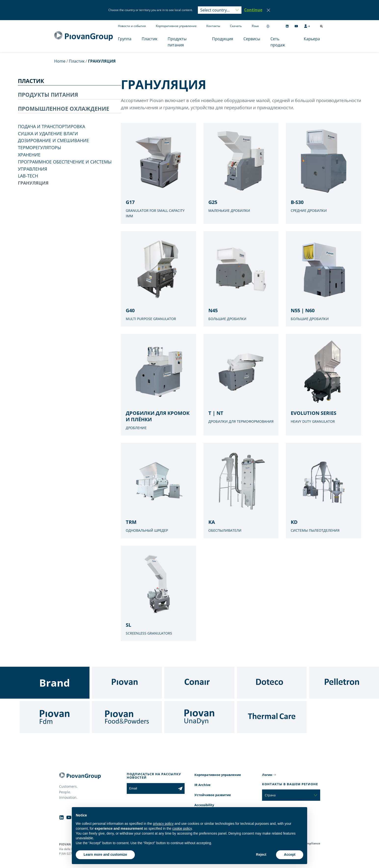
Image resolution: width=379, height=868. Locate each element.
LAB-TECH (28, 176)
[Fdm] (55, 717)
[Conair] (199, 683)
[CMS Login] (307, 26)
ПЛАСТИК (31, 81)
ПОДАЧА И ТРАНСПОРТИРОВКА (51, 126)
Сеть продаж (278, 42)
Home (60, 61)
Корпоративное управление (176, 26)
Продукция (223, 39)
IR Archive (202, 785)
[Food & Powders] (127, 717)
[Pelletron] (344, 683)
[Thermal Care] (272, 717)
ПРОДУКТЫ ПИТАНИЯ (48, 95)
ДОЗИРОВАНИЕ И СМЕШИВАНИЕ (53, 140)
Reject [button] (261, 854)
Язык (255, 26)
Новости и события (132, 26)
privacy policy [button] (163, 824)
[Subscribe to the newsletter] (180, 788)
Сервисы (252, 39)
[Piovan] (127, 683)
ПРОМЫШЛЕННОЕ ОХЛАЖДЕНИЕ (63, 108)
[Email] (151, 788)
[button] (253, 10)
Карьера (312, 39)
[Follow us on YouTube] (296, 26)
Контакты (213, 26)
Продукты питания (177, 42)
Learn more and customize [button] (105, 854)
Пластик (150, 39)
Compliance (311, 843)
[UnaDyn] (199, 717)
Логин (267, 775)
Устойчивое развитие (213, 795)
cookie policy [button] (182, 828)
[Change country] (268, 26)
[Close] (268, 10)
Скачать (236, 26)
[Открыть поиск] (321, 26)
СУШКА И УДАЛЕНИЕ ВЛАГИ (48, 134)
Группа (125, 39)
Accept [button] (290, 854)
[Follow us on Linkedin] (287, 26)
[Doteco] (272, 683)
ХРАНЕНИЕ (29, 155)
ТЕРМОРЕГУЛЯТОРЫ (39, 148)
